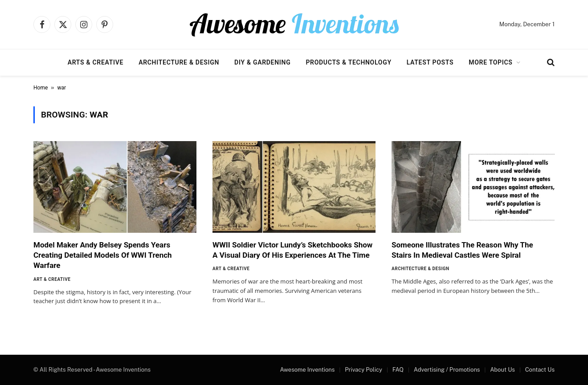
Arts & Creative (96, 62)
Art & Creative (52, 279)
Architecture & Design (179, 62)
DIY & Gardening (262, 62)
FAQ (398, 370)
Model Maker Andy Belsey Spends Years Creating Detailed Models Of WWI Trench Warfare (103, 255)
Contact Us (540, 370)
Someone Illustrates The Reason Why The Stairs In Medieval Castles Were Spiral (462, 250)
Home (41, 88)
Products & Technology (348, 62)
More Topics (490, 62)
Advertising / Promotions (447, 370)
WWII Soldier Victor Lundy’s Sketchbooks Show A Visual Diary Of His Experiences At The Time (292, 250)
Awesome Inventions (307, 370)
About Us (502, 370)
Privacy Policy (363, 370)
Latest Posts (430, 62)
